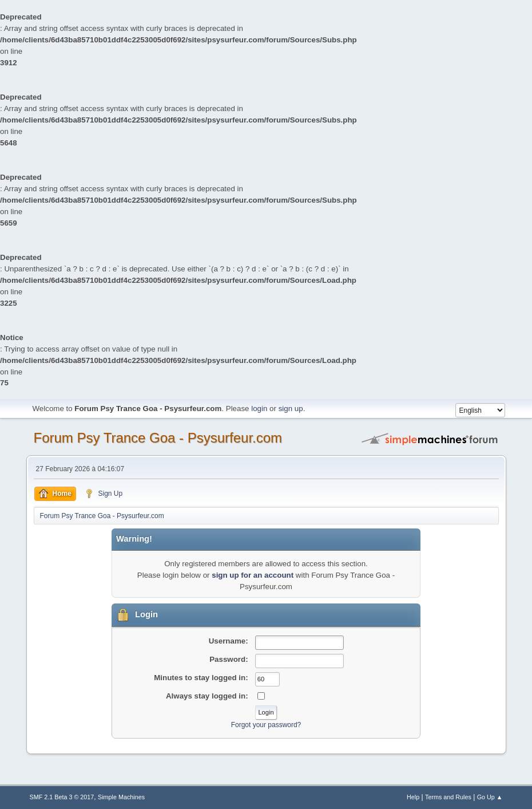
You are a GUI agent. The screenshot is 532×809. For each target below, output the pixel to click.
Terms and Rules (448, 797)
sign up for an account (253, 575)
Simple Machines (121, 797)
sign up (291, 409)
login (259, 409)
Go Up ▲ (490, 797)
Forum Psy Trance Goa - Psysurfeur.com (158, 438)
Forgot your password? (266, 725)
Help (413, 797)
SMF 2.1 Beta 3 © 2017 (62, 797)
